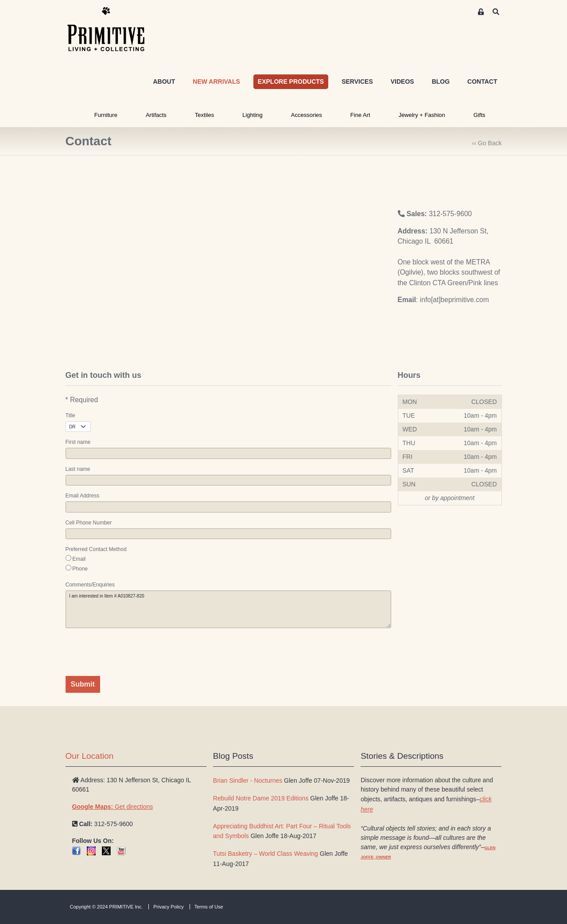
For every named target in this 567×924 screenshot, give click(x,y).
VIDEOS (402, 82)
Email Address (83, 496)
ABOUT (164, 82)
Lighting (252, 115)
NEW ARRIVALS (216, 82)
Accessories (307, 115)
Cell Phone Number (89, 523)
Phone (80, 569)
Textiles (204, 115)
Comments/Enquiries (90, 585)
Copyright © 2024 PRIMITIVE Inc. (107, 907)
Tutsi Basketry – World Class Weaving (266, 854)
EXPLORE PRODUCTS (291, 82)
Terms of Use (209, 907)
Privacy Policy (168, 907)
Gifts (480, 115)
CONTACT (482, 82)
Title (70, 415)
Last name (78, 469)
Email (79, 559)
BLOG (441, 82)
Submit (83, 684)
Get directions (113, 807)
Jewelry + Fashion (422, 115)
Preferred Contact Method (96, 549)
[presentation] (133, 652)
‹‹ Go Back (487, 143)
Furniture (106, 115)
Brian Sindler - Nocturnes (248, 780)
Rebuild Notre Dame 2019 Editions (261, 798)
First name (78, 442)
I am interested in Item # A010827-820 (228, 609)
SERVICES (357, 82)
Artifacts (156, 115)
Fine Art (360, 115)
